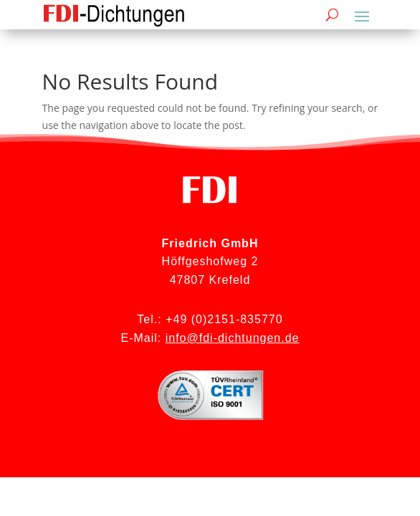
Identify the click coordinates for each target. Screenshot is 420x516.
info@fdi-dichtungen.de (233, 338)
